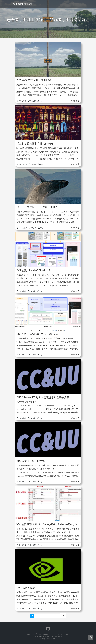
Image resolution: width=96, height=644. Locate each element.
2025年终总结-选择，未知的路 (34, 80)
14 (58, 616)
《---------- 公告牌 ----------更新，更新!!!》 (38, 207)
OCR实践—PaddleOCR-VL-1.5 (33, 270)
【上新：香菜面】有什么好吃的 (35, 144)
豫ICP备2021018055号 (48, 639)
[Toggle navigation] (80, 4)
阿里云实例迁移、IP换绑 (31, 461)
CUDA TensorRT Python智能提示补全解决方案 (43, 397)
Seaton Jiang (57, 637)
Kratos (42, 637)
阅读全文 (75, 101)
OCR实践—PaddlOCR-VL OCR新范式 (37, 334)
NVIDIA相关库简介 (27, 588)
